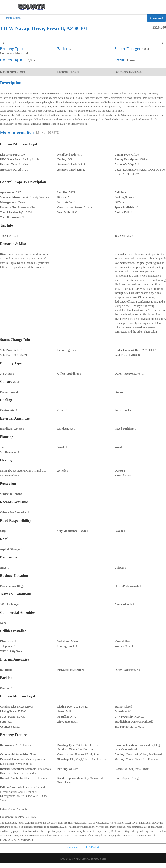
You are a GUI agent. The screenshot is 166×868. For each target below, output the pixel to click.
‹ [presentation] (4, 43)
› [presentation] (162, 43)
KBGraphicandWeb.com (91, 859)
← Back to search (10, 18)
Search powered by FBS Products (83, 847)
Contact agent (156, 18)
